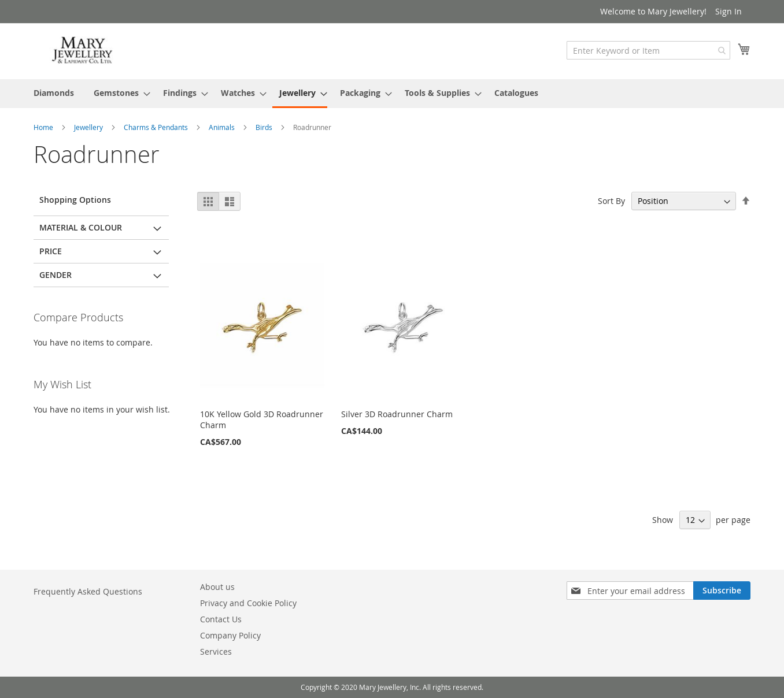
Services (216, 651)
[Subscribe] (722, 591)
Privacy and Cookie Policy (248, 603)
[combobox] (648, 50)
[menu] (392, 94)
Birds (265, 127)
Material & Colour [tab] (81, 227)
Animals (223, 127)
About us (217, 587)
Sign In (728, 11)
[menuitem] (54, 93)
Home (44, 127)
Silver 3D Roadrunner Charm (397, 414)
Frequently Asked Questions (88, 591)
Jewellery (89, 127)
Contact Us (221, 619)
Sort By (611, 201)
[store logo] (83, 51)
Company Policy (230, 635)
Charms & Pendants (157, 127)
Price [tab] (51, 251)
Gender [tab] (56, 275)
